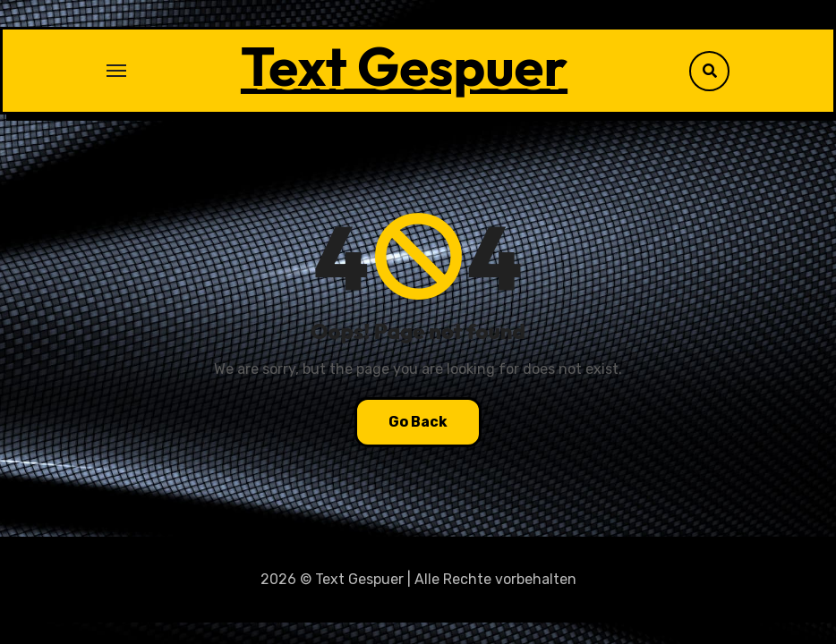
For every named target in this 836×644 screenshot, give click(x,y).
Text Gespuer (404, 66)
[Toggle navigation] (116, 71)
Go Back (418, 422)
